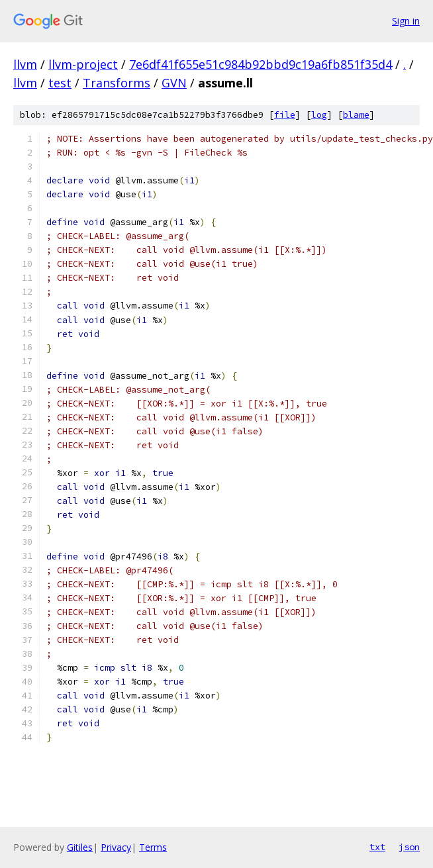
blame (356, 115)
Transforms (117, 83)
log (319, 115)
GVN (174, 83)
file (285, 115)
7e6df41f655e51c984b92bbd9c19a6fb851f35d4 (261, 64)
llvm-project (83, 64)
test (60, 83)
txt (377, 847)
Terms (153, 847)
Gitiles (80, 847)
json (409, 847)
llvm (25, 64)
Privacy (116, 847)
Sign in (406, 21)
